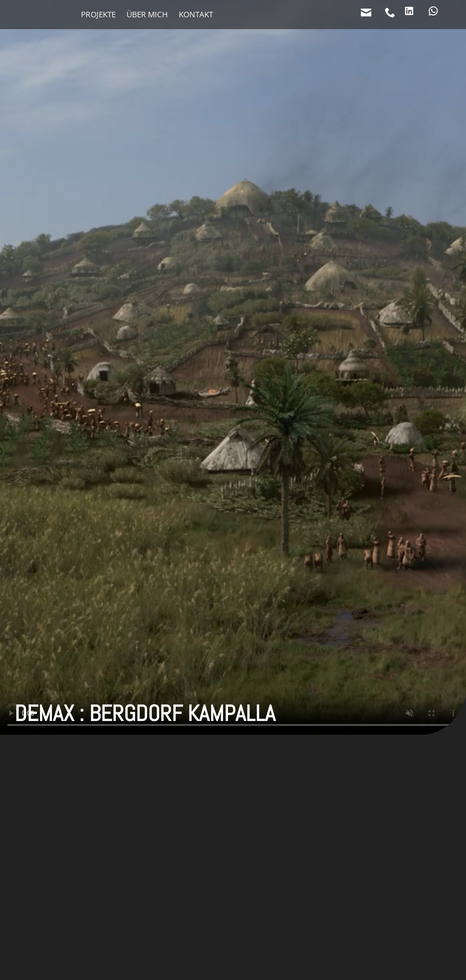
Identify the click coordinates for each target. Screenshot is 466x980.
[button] (233, 796)
